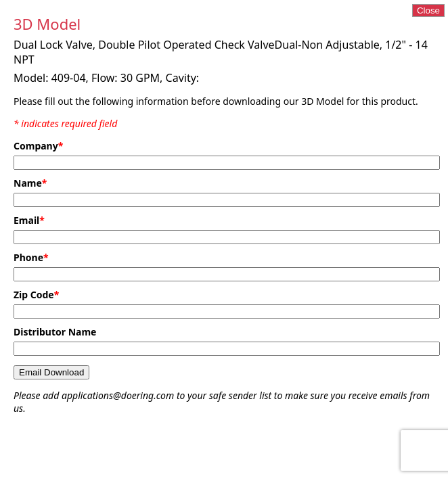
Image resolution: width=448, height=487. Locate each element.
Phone (31, 257)
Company (38, 146)
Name (30, 183)
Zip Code (36, 295)
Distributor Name (55, 332)
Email (29, 220)
